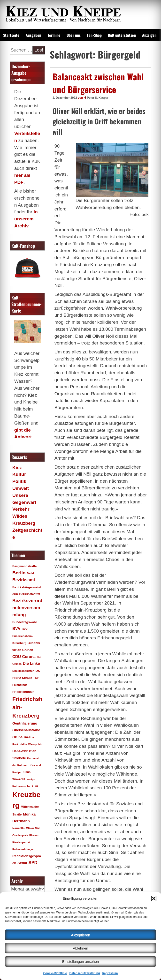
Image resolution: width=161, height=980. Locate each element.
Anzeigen (149, 35)
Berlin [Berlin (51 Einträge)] (19, 573)
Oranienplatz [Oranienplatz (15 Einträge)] (20, 835)
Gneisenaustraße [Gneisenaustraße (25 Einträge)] (26, 730)
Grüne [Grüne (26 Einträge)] (18, 737)
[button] (154, 898)
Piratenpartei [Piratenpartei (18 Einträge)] (21, 842)
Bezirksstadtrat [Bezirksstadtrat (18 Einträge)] (30, 594)
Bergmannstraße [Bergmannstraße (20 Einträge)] (24, 566)
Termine (54, 35)
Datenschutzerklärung (84, 973)
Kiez (17, 468)
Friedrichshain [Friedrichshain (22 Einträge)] (23, 692)
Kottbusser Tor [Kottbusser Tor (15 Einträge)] (22, 786)
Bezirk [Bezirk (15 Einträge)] (31, 573)
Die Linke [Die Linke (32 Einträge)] (31, 663)
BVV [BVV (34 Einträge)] (16, 628)
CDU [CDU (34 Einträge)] (17, 657)
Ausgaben (33, 35)
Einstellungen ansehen (81, 961)
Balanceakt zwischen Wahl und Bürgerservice (98, 83)
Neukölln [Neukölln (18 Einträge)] (19, 828)
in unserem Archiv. (26, 219)
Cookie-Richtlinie (55, 973)
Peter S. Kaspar (98, 98)
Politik (19, 481)
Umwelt (21, 488)
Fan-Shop (94, 35)
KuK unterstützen (122, 35)
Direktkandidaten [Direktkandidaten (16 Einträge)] (23, 671)
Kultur (19, 474)
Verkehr (21, 509)
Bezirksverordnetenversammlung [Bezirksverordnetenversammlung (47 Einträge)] (27, 608)
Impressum (110, 973)
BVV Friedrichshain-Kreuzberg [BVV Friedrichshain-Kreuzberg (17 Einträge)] (23, 636)
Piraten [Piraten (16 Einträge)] (34, 835)
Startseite (11, 35)
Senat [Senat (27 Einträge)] (22, 863)
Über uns (74, 35)
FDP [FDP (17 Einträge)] (36, 678)
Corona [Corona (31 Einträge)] (29, 657)
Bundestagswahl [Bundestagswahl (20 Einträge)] (24, 622)
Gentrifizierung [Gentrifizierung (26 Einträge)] (25, 723)
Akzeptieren (80, 935)
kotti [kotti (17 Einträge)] (35, 786)
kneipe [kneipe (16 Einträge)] (31, 779)
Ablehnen (80, 948)
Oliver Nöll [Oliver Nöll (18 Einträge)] (33, 828)
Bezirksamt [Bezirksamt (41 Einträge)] (24, 580)
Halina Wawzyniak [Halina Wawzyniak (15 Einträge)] (31, 744)
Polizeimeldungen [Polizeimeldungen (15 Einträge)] (23, 849)
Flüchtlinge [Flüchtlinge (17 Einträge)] (20, 685)
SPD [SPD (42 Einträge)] (33, 863)
